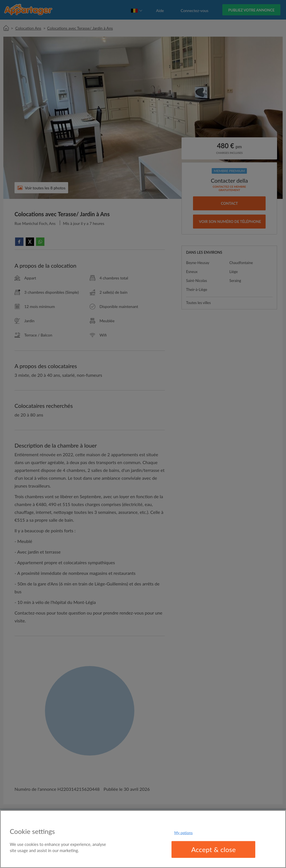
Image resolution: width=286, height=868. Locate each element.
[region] (143, 839)
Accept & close (214, 849)
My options (183, 832)
